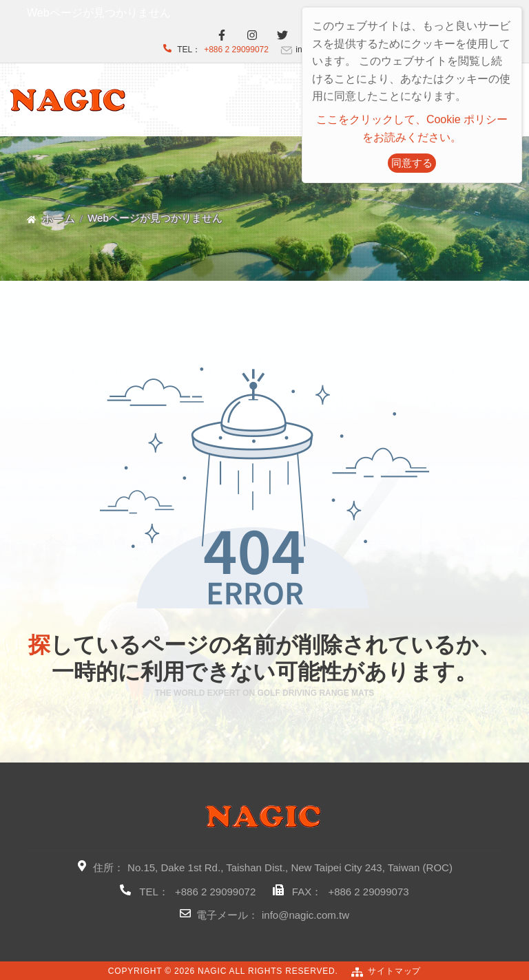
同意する (412, 163)
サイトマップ (394, 971)
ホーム (59, 219)
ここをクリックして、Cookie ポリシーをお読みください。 (412, 128)
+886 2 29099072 (236, 50)
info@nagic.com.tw (305, 915)
